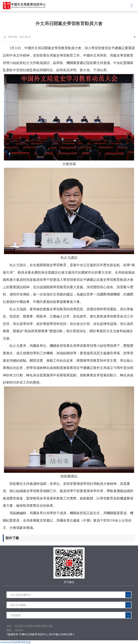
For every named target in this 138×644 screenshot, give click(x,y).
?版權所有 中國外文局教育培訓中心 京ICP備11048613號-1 (41, 634)
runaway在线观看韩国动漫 (15, 642)
